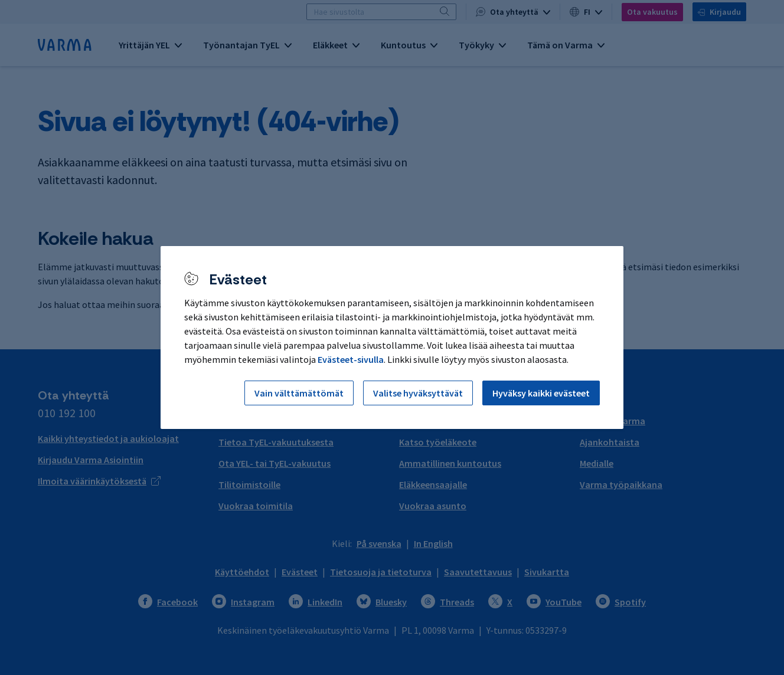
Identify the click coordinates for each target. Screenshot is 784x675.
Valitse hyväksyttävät (418, 393)
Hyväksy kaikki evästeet (541, 393)
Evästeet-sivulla (351, 359)
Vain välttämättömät (299, 393)
